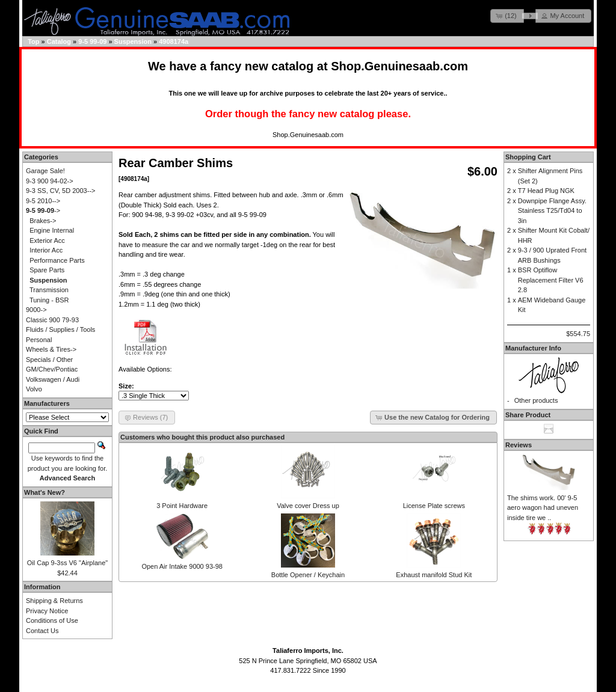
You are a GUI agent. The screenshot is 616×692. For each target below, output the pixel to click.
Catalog (59, 41)
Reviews (519, 445)
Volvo (34, 389)
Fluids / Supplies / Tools (60, 329)
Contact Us (42, 631)
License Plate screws (434, 506)
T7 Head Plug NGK (546, 191)
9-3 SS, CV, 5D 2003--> (60, 191)
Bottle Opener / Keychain (308, 575)
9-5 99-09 (92, 41)
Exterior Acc (47, 240)
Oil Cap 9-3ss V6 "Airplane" (67, 563)
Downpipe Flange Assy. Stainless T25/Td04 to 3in (552, 211)
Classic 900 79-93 (52, 320)
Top (33, 41)
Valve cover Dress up (308, 506)
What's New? (45, 492)
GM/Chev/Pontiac (52, 369)
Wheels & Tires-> (51, 349)
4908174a (174, 41)
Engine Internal (52, 230)
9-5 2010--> (43, 201)
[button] (507, 16)
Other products (536, 400)
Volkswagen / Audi (53, 379)
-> (43, 210)
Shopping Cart (528, 157)
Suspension (133, 41)
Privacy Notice (47, 611)
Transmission (49, 290)
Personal (39, 340)
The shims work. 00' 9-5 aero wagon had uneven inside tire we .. (543, 508)
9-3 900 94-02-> (50, 181)
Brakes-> (43, 221)
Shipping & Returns (54, 601)
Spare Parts (47, 270)
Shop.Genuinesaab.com (399, 66)
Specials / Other (49, 360)
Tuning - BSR (49, 300)
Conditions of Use (52, 620)
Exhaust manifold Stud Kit (434, 575)
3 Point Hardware (182, 506)
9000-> (36, 310)
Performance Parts (57, 260)
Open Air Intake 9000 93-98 (182, 566)
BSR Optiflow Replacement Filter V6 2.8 (551, 280)
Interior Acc (46, 250)
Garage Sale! (45, 171)
